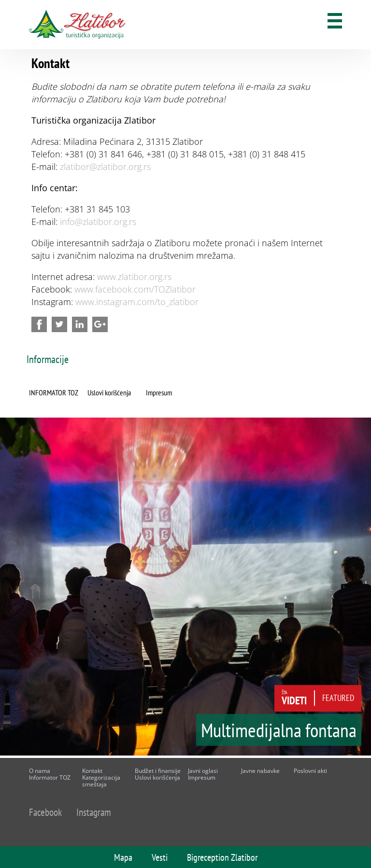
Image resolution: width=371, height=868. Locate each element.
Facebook (45, 812)
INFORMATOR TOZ (54, 392)
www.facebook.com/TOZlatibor (135, 289)
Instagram (94, 812)
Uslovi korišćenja (109, 392)
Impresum (159, 392)
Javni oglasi (203, 771)
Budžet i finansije (158, 771)
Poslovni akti (310, 771)
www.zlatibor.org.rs (134, 277)
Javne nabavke (260, 771)
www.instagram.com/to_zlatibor (137, 302)
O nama (40, 771)
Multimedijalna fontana (279, 733)
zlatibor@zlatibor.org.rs (105, 167)
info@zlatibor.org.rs (98, 222)
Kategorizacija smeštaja (101, 781)
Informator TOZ (50, 777)
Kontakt (92, 771)
